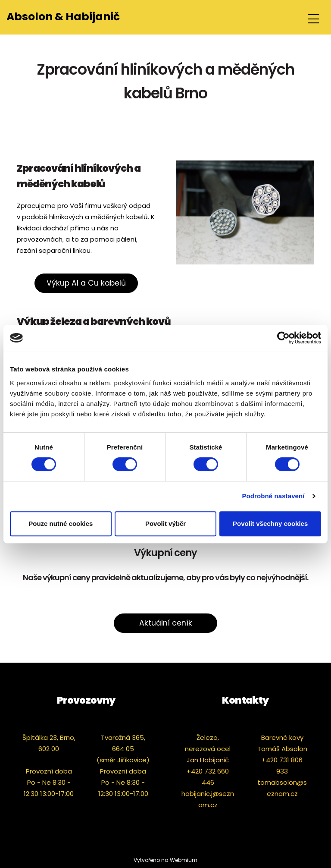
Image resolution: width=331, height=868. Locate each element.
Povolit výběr (165, 524)
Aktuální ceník (166, 623)
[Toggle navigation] (313, 17)
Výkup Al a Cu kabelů (86, 283)
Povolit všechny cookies (270, 524)
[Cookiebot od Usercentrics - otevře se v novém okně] (283, 338)
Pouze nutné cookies (61, 524)
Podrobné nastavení (273, 496)
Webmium (184, 860)
